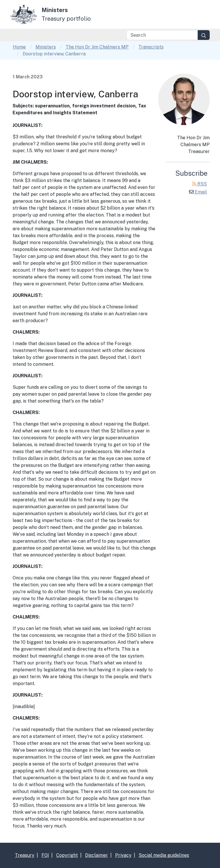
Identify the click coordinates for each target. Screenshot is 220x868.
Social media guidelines (164, 855)
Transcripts (151, 47)
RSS (200, 184)
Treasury (25, 855)
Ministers (46, 47)
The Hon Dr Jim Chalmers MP (97, 47)
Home (19, 47)
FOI (45, 855)
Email (198, 192)
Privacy (123, 855)
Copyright (67, 855)
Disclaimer (97, 855)
